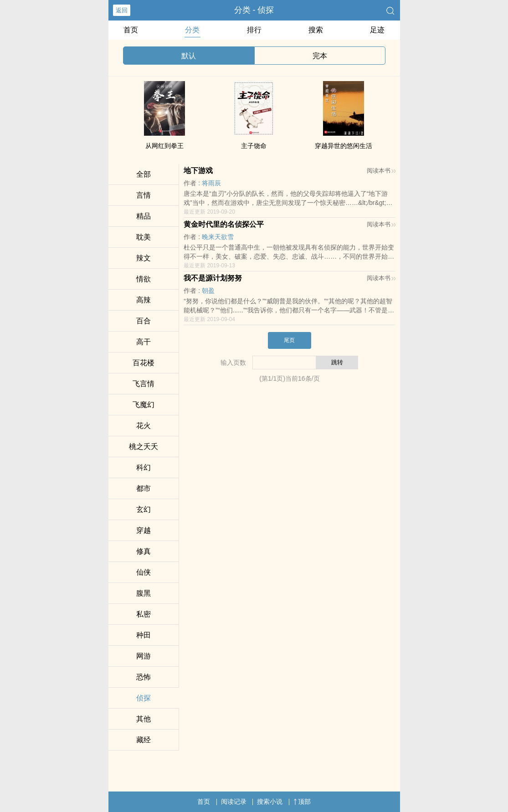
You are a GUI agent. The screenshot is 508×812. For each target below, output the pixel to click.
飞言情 (144, 384)
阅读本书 (381, 171)
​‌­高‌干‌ (144, 342)
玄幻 (144, 509)
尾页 (289, 340)
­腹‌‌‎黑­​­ (144, 593)
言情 (144, 195)
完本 (320, 56)
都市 (144, 488)
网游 (144, 656)
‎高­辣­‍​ (144, 300)
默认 (189, 56)
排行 (254, 30)
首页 (131, 30)
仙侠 (144, 572)
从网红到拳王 (164, 146)
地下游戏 (198, 171)
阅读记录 (234, 802)
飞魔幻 (144, 405)
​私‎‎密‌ (144, 614)
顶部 (302, 802)
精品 (144, 216)
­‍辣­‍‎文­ (144, 258)
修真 (144, 551)
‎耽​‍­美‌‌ (144, 237)
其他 (144, 719)
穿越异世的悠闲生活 (344, 146)
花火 (144, 426)
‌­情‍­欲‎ (144, 279)
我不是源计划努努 (213, 278)
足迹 (377, 30)
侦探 (144, 698)
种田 (144, 635)
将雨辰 (211, 183)
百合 (144, 321)
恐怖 (144, 677)
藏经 (144, 740)
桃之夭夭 (144, 447)
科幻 (144, 467)
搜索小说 (270, 802)
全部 (144, 174)
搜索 (316, 30)
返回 (122, 10)
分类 (192, 30)
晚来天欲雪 (218, 237)
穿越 (144, 530)
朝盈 (208, 291)
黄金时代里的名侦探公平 (224, 224)
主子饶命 (254, 146)
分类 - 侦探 (254, 10)
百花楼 (144, 363)
